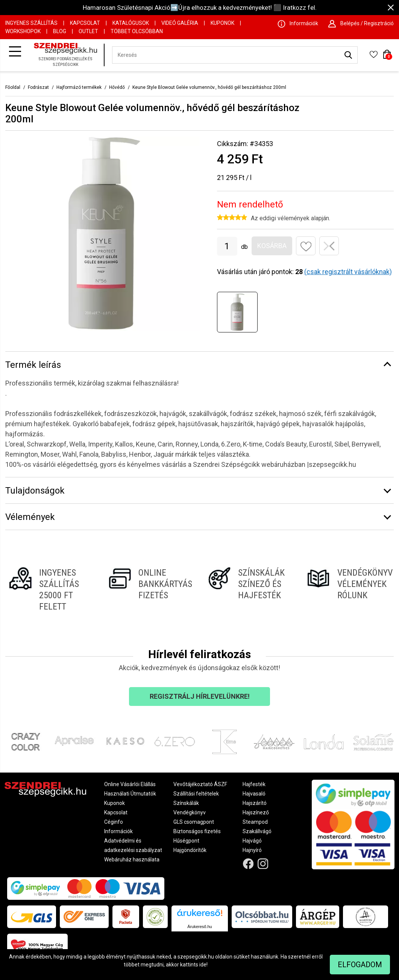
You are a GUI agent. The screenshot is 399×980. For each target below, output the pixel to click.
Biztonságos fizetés (197, 831)
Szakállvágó (257, 831)
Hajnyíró (252, 850)
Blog (60, 31)
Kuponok (222, 23)
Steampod (255, 822)
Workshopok (23, 31)
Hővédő (117, 87)
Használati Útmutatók (130, 794)
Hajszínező (256, 812)
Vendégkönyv (190, 812)
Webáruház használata (132, 860)
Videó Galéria (180, 23)
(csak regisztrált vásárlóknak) (348, 272)
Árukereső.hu (199, 927)
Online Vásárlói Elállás (130, 784)
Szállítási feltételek (196, 794)
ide (203, 965)
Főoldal (13, 87)
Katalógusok (131, 23)
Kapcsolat (85, 23)
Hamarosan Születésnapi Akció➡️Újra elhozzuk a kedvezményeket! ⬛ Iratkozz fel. (200, 8)
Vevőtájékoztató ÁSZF (200, 784)
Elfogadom (360, 965)
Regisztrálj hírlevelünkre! (200, 696)
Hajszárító (255, 803)
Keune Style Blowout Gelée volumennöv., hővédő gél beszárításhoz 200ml (209, 87)
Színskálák (186, 803)
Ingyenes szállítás (31, 23)
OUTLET (88, 31)
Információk (118, 831)
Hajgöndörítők (190, 850)
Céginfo (114, 822)
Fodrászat (38, 87)
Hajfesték (254, 784)
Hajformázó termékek (79, 87)
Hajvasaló (254, 794)
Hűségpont (186, 841)
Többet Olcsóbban (137, 31)
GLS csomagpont (194, 822)
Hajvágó (252, 841)
